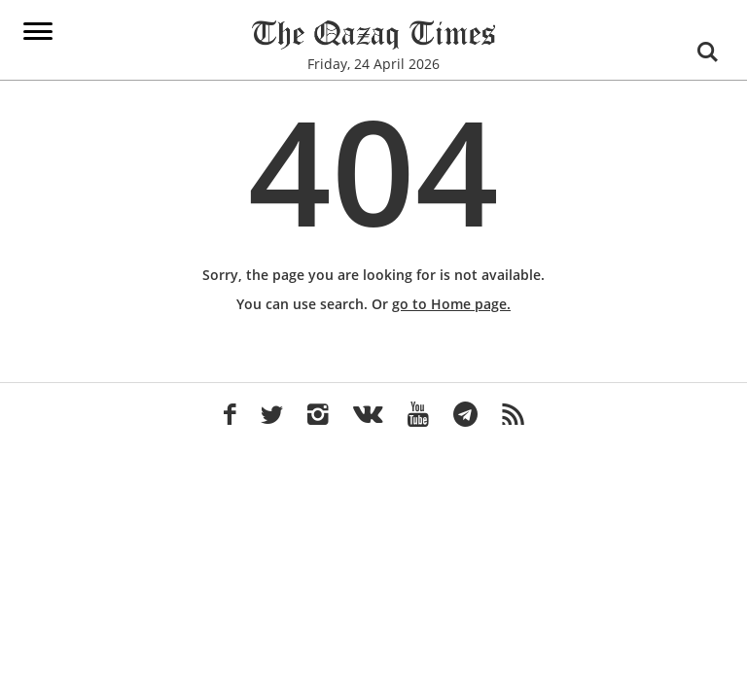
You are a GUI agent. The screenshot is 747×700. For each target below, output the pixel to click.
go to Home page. (451, 304)
